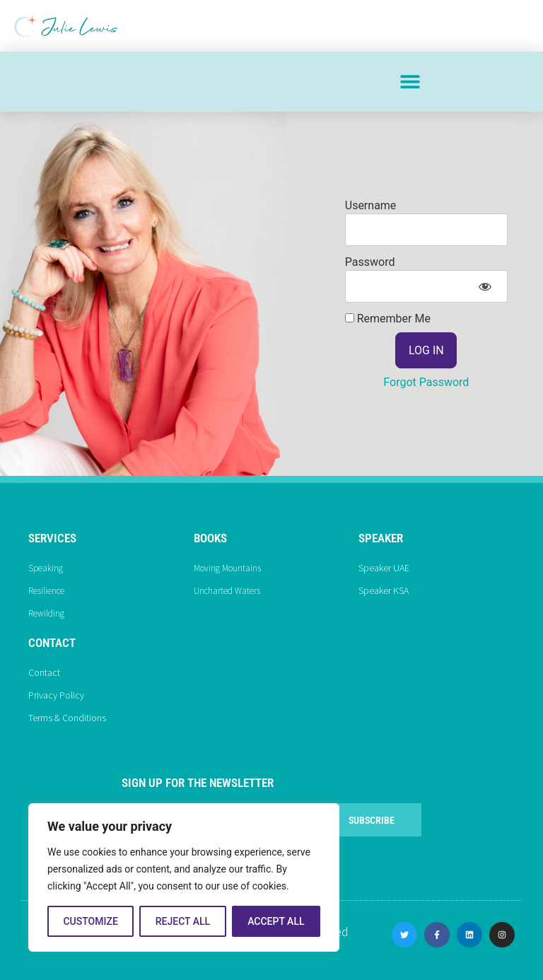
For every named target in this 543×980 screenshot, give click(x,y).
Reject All (183, 921)
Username (371, 205)
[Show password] (485, 286)
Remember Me (388, 319)
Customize (90, 921)
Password (370, 262)
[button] (410, 82)
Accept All (276, 921)
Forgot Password (426, 382)
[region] (184, 877)
